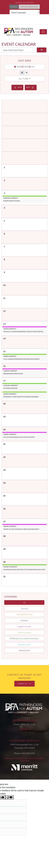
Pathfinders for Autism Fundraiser (24, 638)
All (24, 602)
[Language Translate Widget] (25, 12)
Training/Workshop (24, 614)
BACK (18, 87)
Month (19, 67)
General (24, 608)
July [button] (20, 79)
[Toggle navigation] (43, 32)
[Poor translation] (10, 797)
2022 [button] (27, 79)
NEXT (30, 87)
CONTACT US (24, 684)
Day (33, 67)
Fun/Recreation (24, 632)
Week (26, 67)
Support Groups (24, 626)
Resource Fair (24, 644)
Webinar (24, 620)
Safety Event (24, 650)
